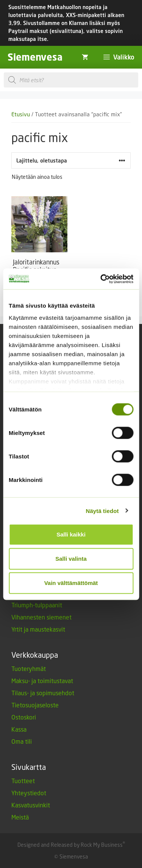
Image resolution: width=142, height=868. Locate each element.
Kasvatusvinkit (31, 805)
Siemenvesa (35, 57)
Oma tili (22, 741)
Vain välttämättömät (71, 583)
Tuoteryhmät (29, 669)
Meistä (20, 817)
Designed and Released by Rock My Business (70, 845)
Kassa (19, 729)
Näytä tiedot (102, 511)
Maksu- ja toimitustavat (42, 681)
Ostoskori (24, 717)
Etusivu (21, 114)
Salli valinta (71, 559)
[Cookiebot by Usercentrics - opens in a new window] (101, 279)
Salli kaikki (71, 534)
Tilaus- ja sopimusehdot (43, 693)
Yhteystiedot (29, 793)
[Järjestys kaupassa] (71, 160)
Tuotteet (23, 781)
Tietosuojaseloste (35, 705)
